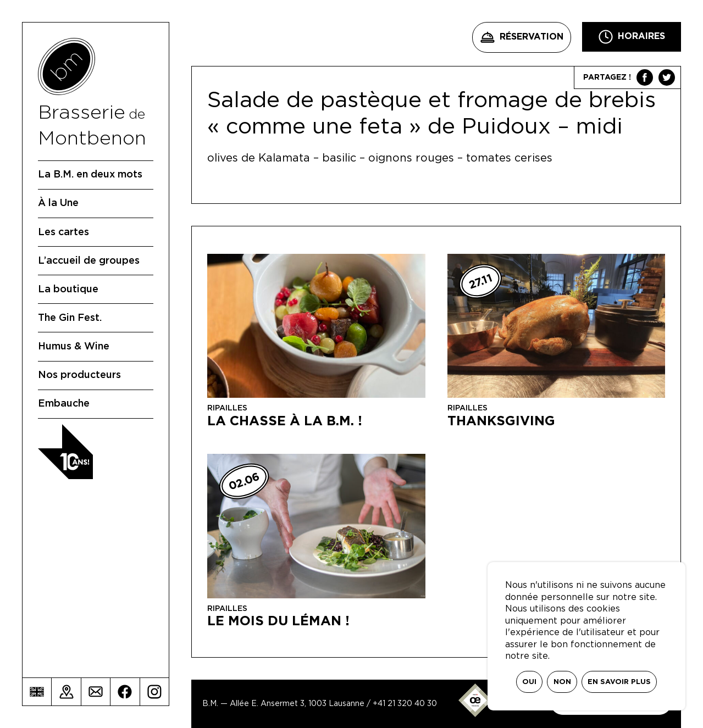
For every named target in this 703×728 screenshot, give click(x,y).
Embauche (64, 404)
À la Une (58, 203)
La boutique (68, 290)
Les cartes (63, 232)
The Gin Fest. (70, 318)
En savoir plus (619, 682)
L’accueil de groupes (89, 261)
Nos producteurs (79, 375)
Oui (529, 682)
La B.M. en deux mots (90, 175)
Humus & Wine (74, 347)
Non (562, 682)
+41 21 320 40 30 (405, 704)
